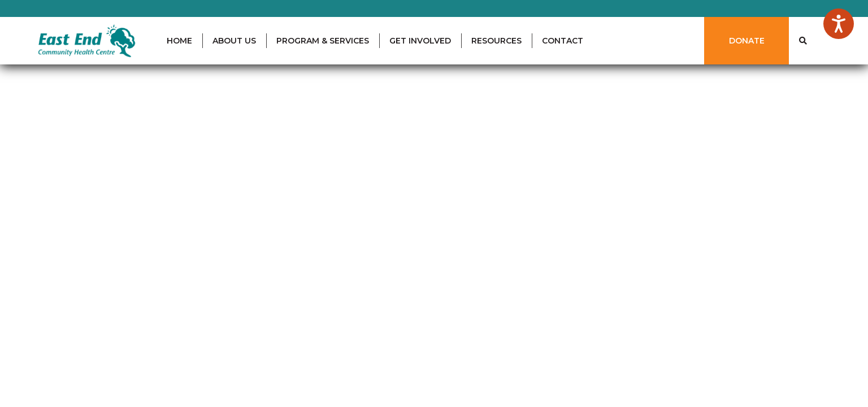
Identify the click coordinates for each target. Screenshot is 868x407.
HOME (179, 41)
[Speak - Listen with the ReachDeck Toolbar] (839, 24)
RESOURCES (496, 41)
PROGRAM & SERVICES (323, 41)
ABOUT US (234, 41)
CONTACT (563, 41)
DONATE (747, 41)
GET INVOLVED (420, 41)
